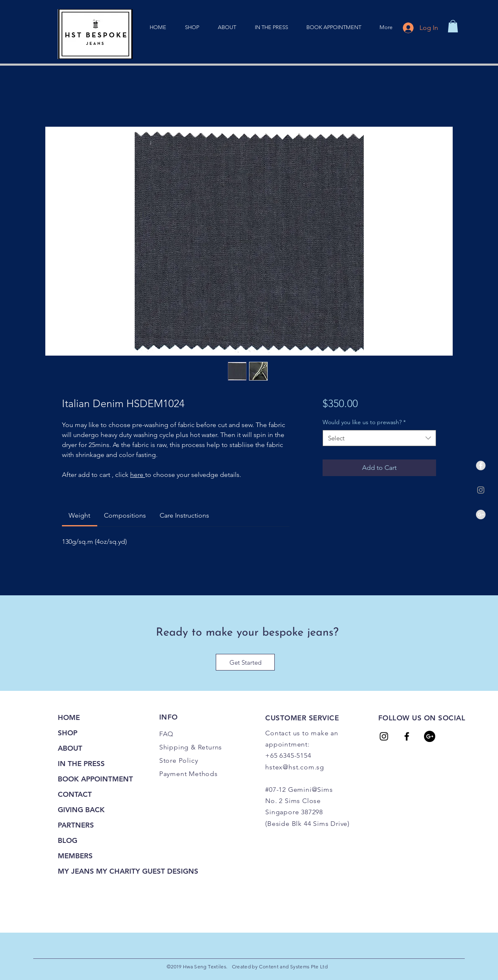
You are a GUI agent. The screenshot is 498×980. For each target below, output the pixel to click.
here (138, 475)
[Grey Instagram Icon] (481, 490)
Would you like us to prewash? (364, 422)
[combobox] (379, 438)
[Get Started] (245, 662)
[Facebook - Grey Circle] (481, 465)
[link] (453, 26)
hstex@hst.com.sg (295, 767)
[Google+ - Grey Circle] (481, 515)
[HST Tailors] (384, 736)
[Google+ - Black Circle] (430, 736)
